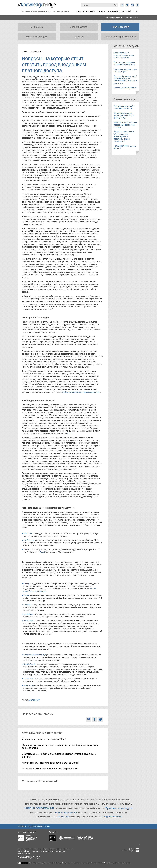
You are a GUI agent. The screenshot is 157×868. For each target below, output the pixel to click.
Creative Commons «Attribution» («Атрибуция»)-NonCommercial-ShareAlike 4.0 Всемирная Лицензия (93, 863)
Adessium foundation (67, 838)
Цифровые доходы (112, 817)
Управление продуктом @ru (90, 817)
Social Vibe (28, 678)
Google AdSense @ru (60, 800)
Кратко (101, 11)
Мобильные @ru (124, 804)
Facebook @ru (34, 800)
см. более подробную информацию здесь (81, 392)
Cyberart (134, 850)
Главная (80, 11)
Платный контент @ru (95, 808)
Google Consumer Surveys (35, 655)
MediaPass (28, 614)
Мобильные (37, 27)
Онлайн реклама (78, 27)
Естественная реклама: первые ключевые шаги (125, 63)
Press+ (26, 595)
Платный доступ (78, 808)
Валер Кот (27, 51)
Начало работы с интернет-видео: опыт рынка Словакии (124, 55)
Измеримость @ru (66, 804)
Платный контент (120, 27)
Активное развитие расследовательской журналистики (50, 769)
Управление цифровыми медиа (120, 37)
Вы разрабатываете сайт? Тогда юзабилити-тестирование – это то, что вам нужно (126, 79)
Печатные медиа (62, 808)
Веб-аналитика (88, 800)
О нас (136, 11)
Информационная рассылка (116, 17)
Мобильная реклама (107, 804)
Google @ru (46, 800)
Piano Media (29, 621)
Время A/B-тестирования (125, 88)
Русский (133, 17)
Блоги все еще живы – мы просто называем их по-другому (125, 125)
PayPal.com (29, 540)
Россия (123, 812)
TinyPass (27, 605)
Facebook (122, 5)
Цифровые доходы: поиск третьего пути (125, 70)
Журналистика (123, 800)
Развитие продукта (86, 812)
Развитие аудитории (37, 37)
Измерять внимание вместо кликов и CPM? (44, 739)
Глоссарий (126, 11)
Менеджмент (91, 804)
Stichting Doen (52, 838)
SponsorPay (29, 685)
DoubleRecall (29, 664)
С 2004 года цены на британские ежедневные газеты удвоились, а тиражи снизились (59, 755)
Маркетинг (80, 804)
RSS (138, 5)
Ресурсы (91, 11)
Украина (73, 817)
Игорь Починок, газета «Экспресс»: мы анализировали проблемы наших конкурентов (124, 136)
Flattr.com (28, 533)
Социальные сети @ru (45, 817)
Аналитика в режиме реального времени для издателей (50, 763)
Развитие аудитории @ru (66, 812)
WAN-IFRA (85, 838)
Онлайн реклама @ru (39, 808)
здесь (70, 433)
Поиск (116, 5)
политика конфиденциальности (30, 826)
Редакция (78, 37)
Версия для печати (100, 719)
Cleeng (26, 583)
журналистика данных (35, 804)
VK (132, 5)
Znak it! (27, 549)
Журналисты (52, 804)
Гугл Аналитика (108, 800)
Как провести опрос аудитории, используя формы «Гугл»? (124, 115)
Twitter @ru (75, 800)
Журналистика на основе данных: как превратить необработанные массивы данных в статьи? (61, 746)
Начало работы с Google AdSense (125, 147)
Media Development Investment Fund (27, 838)
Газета (98, 800)
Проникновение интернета (42, 812)
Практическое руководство (119, 808)
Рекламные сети (112, 812)
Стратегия (62, 816)
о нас (48, 826)
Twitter (127, 5)
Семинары (112, 11)
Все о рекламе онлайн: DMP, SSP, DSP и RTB (124, 107)
